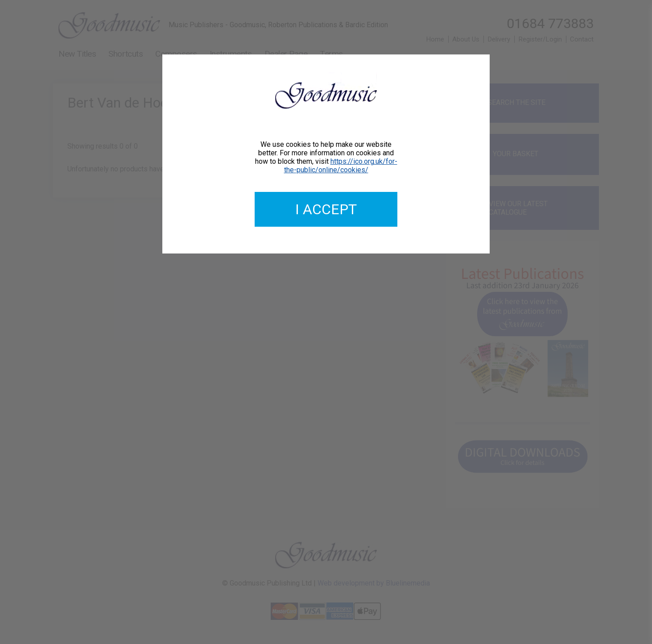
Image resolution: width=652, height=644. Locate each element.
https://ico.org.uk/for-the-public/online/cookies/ (341, 166)
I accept (326, 209)
